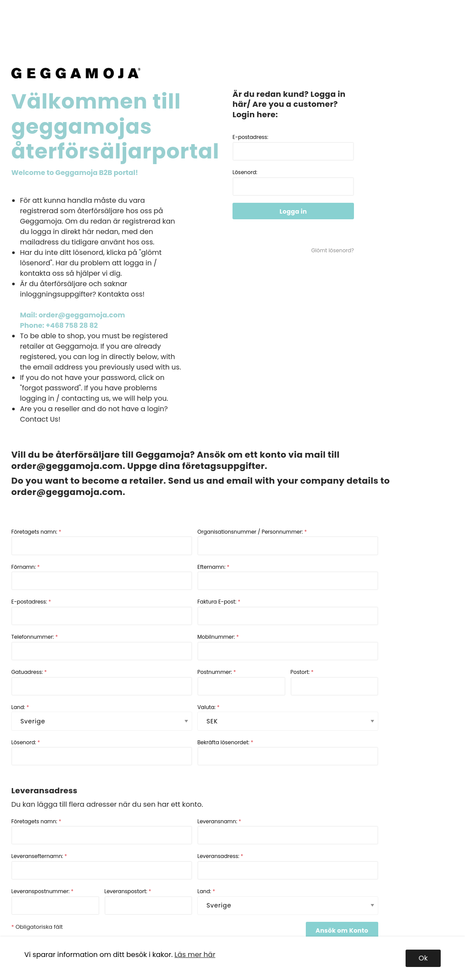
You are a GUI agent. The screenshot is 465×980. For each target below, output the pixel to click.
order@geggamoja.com (67, 466)
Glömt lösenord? (333, 250)
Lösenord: (293, 182)
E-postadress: (293, 147)
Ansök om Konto (342, 931)
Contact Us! (40, 419)
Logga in (293, 211)
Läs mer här (195, 955)
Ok (423, 958)
